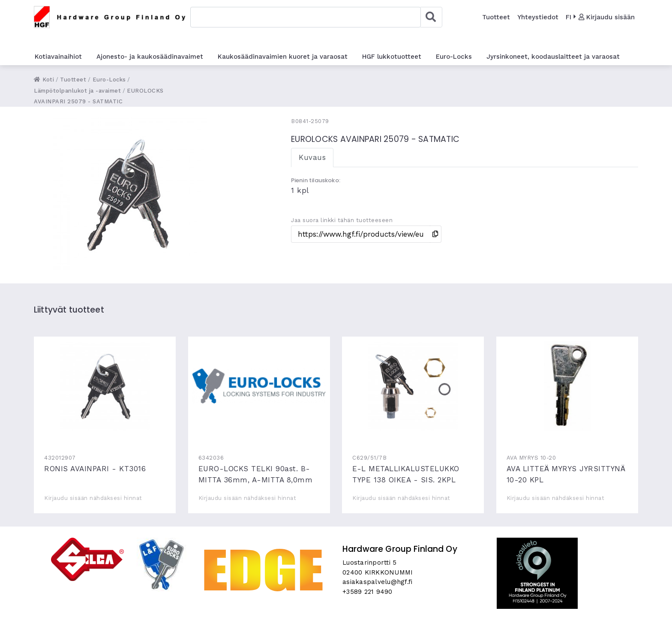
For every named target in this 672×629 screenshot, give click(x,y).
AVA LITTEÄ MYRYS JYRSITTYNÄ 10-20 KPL (567, 386)
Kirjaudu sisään (607, 17)
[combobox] (305, 17)
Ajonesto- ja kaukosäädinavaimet (150, 57)
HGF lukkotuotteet (392, 57)
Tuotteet (496, 17)
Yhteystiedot (538, 17)
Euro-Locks (454, 57)
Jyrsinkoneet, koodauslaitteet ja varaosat (553, 57)
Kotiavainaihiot (58, 57)
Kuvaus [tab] (312, 157)
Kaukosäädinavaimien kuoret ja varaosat (283, 57)
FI (568, 17)
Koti (44, 80)
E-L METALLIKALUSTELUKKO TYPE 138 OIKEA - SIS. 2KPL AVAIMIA (413, 386)
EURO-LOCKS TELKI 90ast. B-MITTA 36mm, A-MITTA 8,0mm (259, 386)
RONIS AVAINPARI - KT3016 (105, 386)
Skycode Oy (336, 615)
